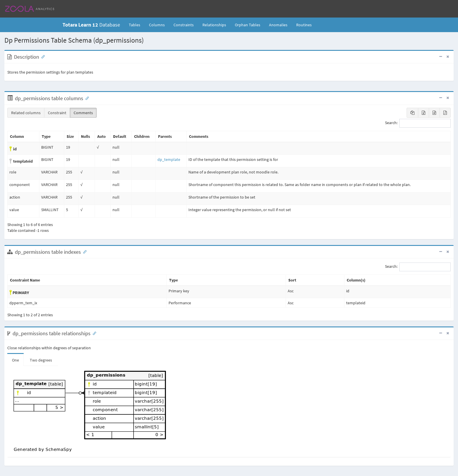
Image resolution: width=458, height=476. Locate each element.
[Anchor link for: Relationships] (93, 333)
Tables (137, 25)
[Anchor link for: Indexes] (84, 251)
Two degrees (41, 360)
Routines (304, 25)
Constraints (184, 25)
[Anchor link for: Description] (42, 56)
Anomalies (278, 25)
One (15, 360)
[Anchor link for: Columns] (86, 98)
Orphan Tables (248, 25)
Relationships (214, 25)
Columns (157, 25)
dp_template (169, 159)
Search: (418, 123)
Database (91, 25)
